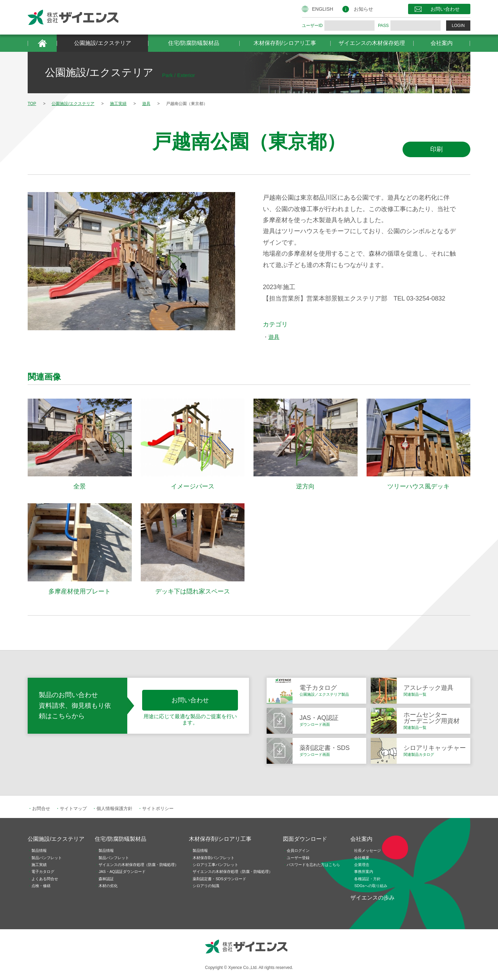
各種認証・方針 (367, 879)
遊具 (274, 337)
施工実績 (39, 865)
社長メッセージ (367, 850)
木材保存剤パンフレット (214, 858)
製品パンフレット (47, 858)
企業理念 (362, 865)
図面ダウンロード (305, 839)
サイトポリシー (158, 808)
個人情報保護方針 (114, 808)
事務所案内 (364, 872)
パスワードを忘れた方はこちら (313, 865)
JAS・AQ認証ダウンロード (122, 872)
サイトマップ (73, 808)
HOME (42, 43)
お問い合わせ (445, 9)
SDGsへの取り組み (371, 886)
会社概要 (362, 858)
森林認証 (106, 879)
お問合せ (41, 808)
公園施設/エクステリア (102, 43)
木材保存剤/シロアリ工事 (285, 43)
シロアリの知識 (206, 886)
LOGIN (458, 26)
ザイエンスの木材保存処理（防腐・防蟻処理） (139, 865)
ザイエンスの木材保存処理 (372, 43)
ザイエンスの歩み (372, 898)
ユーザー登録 (298, 858)
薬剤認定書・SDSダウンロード (219, 879)
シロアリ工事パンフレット (215, 865)
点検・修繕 (41, 886)
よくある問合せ (45, 879)
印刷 (436, 149)
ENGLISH (322, 9)
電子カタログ (43, 872)
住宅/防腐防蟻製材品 (194, 43)
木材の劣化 (108, 886)
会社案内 (442, 43)
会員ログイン (298, 850)
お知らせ (363, 9)
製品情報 (39, 850)
